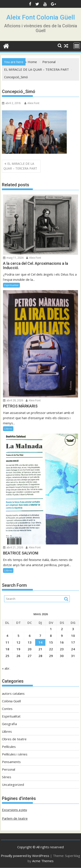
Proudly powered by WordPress (25, 856)
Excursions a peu (14, 810)
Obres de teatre (14, 739)
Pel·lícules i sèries (15, 754)
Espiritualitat (11, 285)
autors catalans (13, 693)
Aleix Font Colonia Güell (41, 17)
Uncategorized (13, 785)
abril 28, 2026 (13, 400)
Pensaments (11, 762)
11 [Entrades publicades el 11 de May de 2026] (7, 642)
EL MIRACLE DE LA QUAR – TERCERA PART (20, 166)
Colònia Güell (11, 701)
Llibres (8, 429)
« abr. (6, 668)
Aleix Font (32, 103)
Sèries (7, 777)
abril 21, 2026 (13, 547)
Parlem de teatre (15, 818)
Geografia (9, 724)
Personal (9, 769)
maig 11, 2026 (13, 258)
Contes (7, 709)
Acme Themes (43, 861)
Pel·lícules (9, 747)
